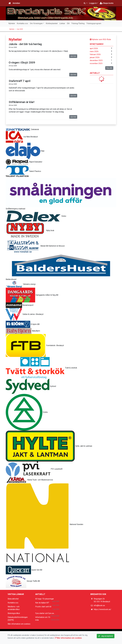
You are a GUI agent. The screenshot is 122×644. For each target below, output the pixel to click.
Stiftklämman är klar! (22, 102)
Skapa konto (107, 3)
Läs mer (73, 56)
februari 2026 (95, 54)
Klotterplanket (52, 23)
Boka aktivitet (13, 599)
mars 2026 (94, 51)
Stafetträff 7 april (20, 81)
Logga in (93, 3)
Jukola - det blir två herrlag (25, 44)
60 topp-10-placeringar (45, 599)
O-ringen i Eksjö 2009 (22, 63)
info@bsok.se (99, 605)
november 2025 (96, 63)
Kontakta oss (22, 23)
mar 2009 (20, 29)
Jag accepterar (106, 636)
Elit (68, 23)
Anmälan (16, 3)
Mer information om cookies (19, 624)
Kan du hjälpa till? (42, 603)
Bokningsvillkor (14, 613)
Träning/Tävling (78, 23)
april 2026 (94, 48)
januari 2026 (95, 57)
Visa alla (109, 68)
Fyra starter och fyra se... (45, 613)
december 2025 (96, 60)
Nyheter (12, 23)
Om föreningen (36, 23)
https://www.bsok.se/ (102, 609)
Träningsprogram (94, 23)
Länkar (62, 23)
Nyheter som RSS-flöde (100, 39)
